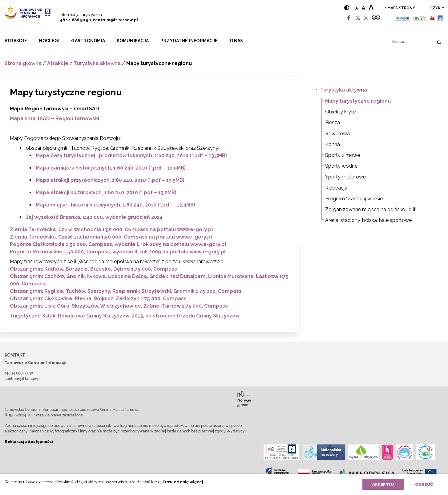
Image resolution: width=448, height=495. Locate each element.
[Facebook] (349, 18)
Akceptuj (383, 484)
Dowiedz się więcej (183, 482)
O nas (236, 41)
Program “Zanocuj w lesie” (355, 199)
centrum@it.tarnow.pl (115, 20)
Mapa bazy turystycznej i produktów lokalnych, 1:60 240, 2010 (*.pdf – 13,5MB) (131, 155)
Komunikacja (133, 41)
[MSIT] (420, 18)
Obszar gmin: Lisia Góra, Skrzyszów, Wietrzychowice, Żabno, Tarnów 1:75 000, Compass (119, 306)
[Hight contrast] (347, 8)
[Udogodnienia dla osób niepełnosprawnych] (440, 18)
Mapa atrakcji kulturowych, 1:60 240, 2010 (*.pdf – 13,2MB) (106, 192)
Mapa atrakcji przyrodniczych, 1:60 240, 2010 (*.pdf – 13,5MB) (110, 180)
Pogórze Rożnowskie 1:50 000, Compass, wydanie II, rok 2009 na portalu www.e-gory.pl (118, 252)
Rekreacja (336, 188)
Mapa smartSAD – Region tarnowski (54, 119)
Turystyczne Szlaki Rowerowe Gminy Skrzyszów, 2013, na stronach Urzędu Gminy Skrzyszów (125, 316)
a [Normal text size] (357, 8)
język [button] (435, 8)
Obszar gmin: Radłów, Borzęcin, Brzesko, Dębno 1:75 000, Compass (93, 269)
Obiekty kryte (340, 112)
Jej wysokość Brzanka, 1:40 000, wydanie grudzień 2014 (94, 217)
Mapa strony (401, 8)
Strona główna (23, 63)
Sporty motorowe (345, 177)
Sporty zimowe (343, 155)
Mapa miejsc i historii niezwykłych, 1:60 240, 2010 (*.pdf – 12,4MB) (115, 205)
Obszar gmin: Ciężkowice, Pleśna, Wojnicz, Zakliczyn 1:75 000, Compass (98, 299)
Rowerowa (337, 134)
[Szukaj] (411, 41)
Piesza (333, 123)
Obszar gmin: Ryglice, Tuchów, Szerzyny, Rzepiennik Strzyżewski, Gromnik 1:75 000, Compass (126, 291)
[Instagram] (366, 18)
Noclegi (49, 41)
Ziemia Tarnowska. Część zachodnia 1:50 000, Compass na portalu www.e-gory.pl (111, 237)
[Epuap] (403, 18)
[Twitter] (358, 18)
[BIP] (432, 18)
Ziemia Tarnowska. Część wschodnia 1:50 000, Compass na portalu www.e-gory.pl (111, 229)
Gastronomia (88, 41)
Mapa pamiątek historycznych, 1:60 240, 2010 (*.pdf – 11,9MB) (111, 168)
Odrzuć (424, 484)
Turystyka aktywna (97, 63)
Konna (333, 144)
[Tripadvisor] (376, 18)
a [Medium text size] (363, 8)
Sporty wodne (341, 166)
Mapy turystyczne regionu (358, 101)
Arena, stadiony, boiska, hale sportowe (368, 220)
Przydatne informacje (189, 41)
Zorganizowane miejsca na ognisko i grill (371, 209)
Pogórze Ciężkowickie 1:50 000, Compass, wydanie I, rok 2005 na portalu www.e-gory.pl (118, 244)
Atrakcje (16, 41)
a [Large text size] (371, 7)
